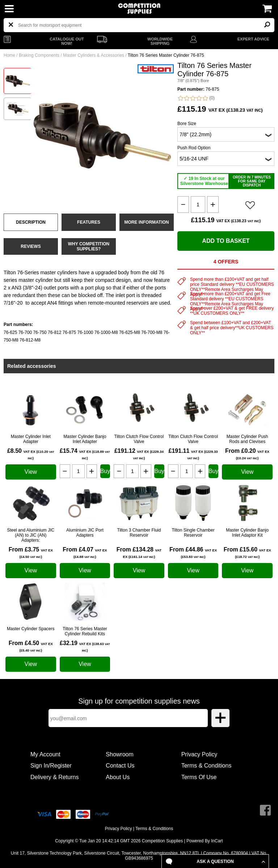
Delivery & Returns (54, 777)
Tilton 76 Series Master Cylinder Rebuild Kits (85, 631)
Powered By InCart (205, 841)
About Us (118, 777)
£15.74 (85, 454)
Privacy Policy (199, 754)
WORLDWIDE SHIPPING (160, 41)
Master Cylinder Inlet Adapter (31, 439)
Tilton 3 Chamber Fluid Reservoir (139, 533)
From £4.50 (31, 646)
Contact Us (120, 766)
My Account (45, 754)
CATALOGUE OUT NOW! (67, 41)
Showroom (119, 754)
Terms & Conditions (207, 766)
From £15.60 (247, 553)
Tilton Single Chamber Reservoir (193, 533)
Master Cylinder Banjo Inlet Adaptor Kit (247, 533)
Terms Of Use (199, 777)
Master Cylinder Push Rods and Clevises (247, 439)
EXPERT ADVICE (253, 39)
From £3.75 (31, 553)
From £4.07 (85, 553)
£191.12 (139, 454)
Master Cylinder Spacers (31, 629)
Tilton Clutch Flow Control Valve (139, 439)
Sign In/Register (51, 766)
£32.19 (85, 646)
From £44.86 (193, 553)
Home (9, 55)
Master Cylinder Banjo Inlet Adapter (85, 439)
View (31, 472)
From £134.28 (139, 553)
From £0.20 (247, 454)
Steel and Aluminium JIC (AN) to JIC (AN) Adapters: (31, 535)
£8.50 (31, 454)
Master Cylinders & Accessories (94, 55)
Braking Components (39, 55)
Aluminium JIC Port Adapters (85, 533)
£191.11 (193, 454)
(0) (196, 98)
